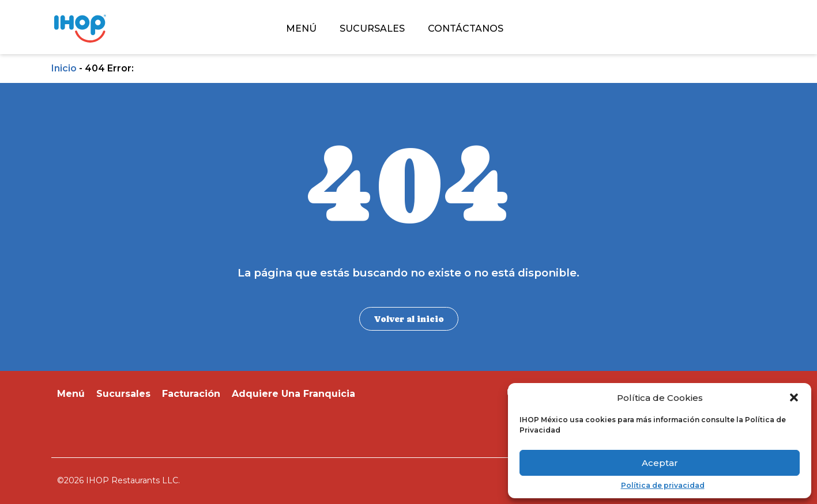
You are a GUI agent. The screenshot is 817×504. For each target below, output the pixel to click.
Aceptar (660, 463)
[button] (794, 397)
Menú (71, 394)
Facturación (191, 394)
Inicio (64, 68)
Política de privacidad (663, 486)
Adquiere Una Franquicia (293, 394)
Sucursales (123, 394)
